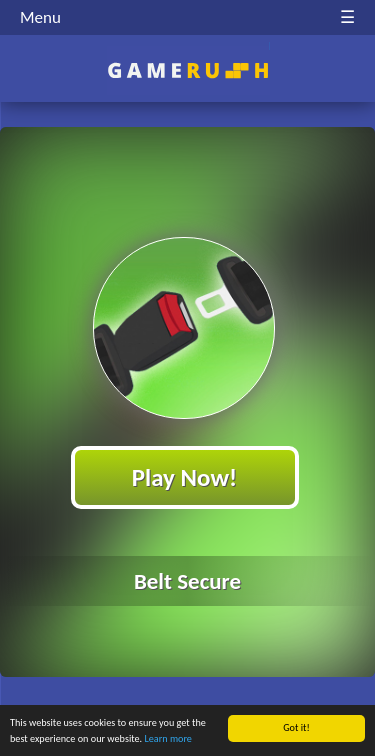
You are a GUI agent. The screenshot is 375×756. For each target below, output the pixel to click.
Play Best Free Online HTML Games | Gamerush (187, 70)
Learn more (168, 739)
